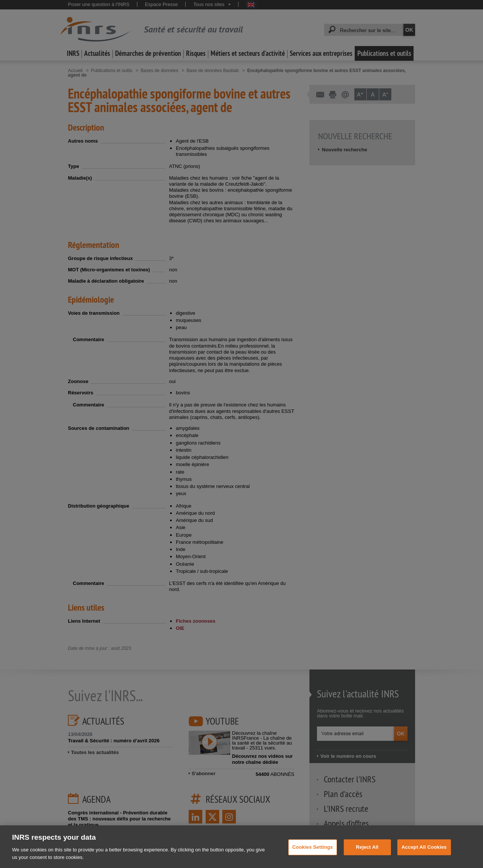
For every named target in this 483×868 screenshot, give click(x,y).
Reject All (367, 852)
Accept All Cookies (424, 852)
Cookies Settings (313, 852)
